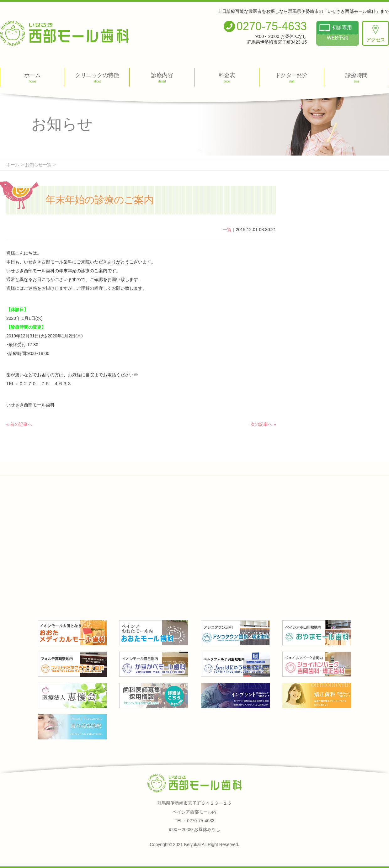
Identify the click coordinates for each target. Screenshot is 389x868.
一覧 (227, 230)
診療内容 (162, 78)
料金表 (227, 78)
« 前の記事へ (19, 424)
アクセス (376, 34)
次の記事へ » (263, 424)
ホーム (32, 78)
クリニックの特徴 (97, 78)
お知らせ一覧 (38, 165)
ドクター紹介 (292, 78)
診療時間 (356, 78)
